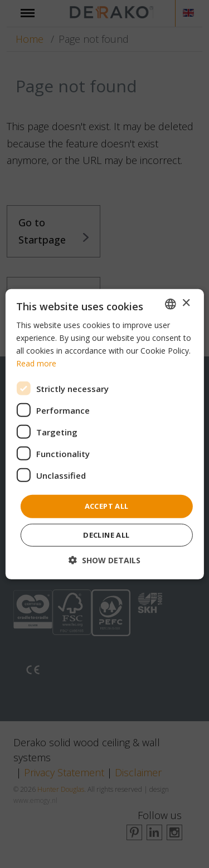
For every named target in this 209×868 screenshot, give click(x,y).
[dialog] (104, 434)
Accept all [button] (107, 506)
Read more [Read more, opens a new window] (36, 363)
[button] (104, 560)
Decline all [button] (106, 535)
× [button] (186, 303)
